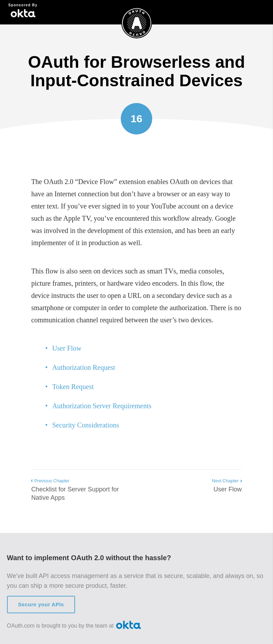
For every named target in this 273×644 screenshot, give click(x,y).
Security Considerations (86, 425)
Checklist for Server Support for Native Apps (78, 489)
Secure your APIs (41, 604)
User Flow (67, 348)
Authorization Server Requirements (102, 406)
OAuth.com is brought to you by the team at (75, 625)
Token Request (73, 387)
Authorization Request (84, 367)
